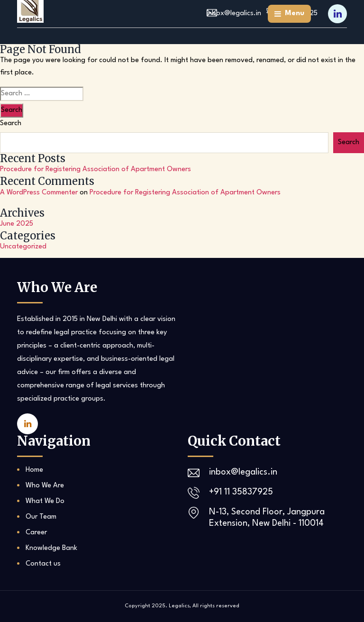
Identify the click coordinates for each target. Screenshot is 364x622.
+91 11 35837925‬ (241, 492)
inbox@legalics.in (243, 472)
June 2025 (17, 224)
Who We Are (45, 486)
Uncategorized (23, 247)
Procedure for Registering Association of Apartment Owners (96, 169)
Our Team (41, 517)
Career (36, 533)
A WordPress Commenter (39, 193)
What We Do (45, 501)
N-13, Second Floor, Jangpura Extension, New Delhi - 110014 (267, 518)
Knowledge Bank (51, 548)
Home (34, 470)
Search (11, 123)
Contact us (43, 564)
